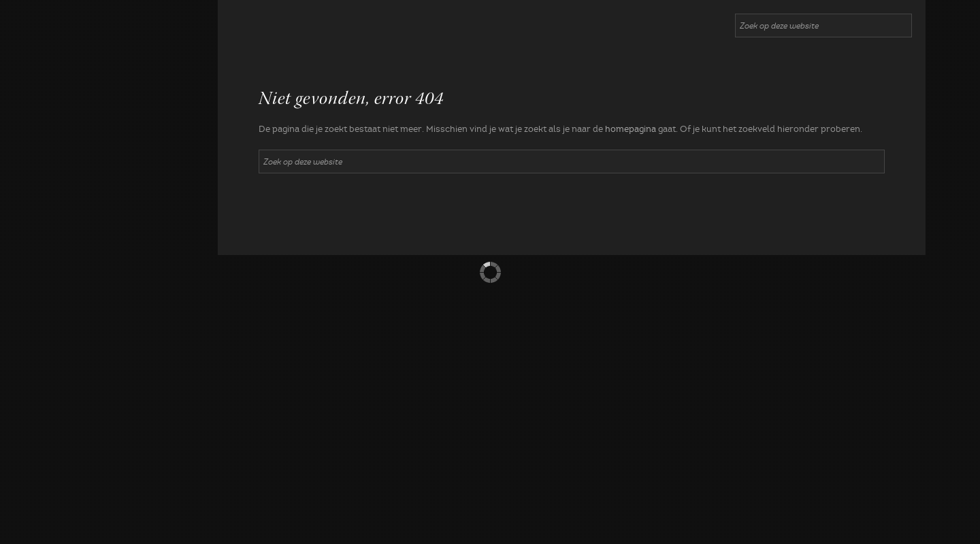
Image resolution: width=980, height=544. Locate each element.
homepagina (631, 129)
